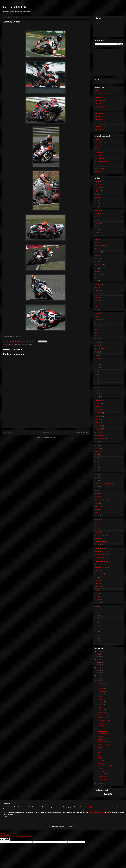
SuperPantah (99, 171)
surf (96, 513)
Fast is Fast (98, 146)
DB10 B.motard (99, 245)
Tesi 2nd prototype (100, 542)
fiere (96, 307)
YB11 (96, 616)
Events (97, 300)
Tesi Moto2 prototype (101, 567)
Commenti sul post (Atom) (49, 438)
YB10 (96, 612)
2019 (99, 665)
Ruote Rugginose (100, 168)
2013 (99, 681)
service (97, 493)
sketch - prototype (100, 500)
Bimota (97, 91)
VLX (96, 590)
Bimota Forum (99, 116)
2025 (99, 654)
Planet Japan (99, 152)
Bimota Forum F (100, 123)
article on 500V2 (103, 774)
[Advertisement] (46, 414)
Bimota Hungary (100, 107)
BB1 (96, 200)
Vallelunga (98, 580)
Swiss (97, 522)
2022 (99, 662)
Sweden (97, 519)
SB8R (97, 487)
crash (96, 239)
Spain (96, 503)
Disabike (101, 769)
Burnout (97, 223)
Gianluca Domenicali (101, 323)
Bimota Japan (99, 110)
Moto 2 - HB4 (99, 413)
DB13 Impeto (99, 258)
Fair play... (101, 736)
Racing (97, 445)
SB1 (96, 458)
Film (96, 310)
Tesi (96, 529)
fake (96, 304)
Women (97, 603)
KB (96, 371)
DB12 (96, 255)
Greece (97, 326)
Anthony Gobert (103, 718)
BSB (96, 220)
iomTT (97, 361)
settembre (102, 691)
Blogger (74, 826)
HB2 (96, 332)
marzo (101, 707)
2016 (99, 673)
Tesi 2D (97, 538)
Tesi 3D (97, 545)
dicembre (101, 683)
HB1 (96, 329)
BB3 (96, 204)
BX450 (97, 226)
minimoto (98, 403)
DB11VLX (98, 252)
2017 (99, 670)
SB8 (96, 481)
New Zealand (99, 432)
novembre (102, 686)
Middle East (98, 400)
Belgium (97, 210)
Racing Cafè (98, 155)
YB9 (96, 641)
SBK (96, 490)
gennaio (101, 713)
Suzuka (97, 516)
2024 (99, 657)
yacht (96, 606)
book (96, 217)
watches (97, 596)
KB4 (96, 387)
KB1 (96, 378)
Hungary (97, 352)
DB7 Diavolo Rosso (104, 720)
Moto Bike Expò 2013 (105, 744)
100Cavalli (98, 139)
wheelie (97, 600)
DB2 (96, 262)
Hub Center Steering (101, 349)
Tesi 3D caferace (100, 548)
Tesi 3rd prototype (100, 551)
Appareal (97, 191)
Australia (97, 197)
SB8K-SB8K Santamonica (25, 344)
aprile (100, 705)
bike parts (98, 213)
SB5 (96, 471)
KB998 (97, 390)
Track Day (98, 571)
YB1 (96, 609)
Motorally (98, 419)
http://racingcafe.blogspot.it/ (13, 337)
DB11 (96, 249)
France (97, 313)
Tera (96, 526)
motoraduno (98, 416)
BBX (96, 207)
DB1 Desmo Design (104, 734)
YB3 (96, 622)
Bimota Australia (100, 100)
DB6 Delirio (98, 275)
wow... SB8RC (103, 726)
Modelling (98, 410)
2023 (99, 659)
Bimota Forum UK (100, 126)
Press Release (99, 439)
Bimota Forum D (100, 120)
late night (101, 761)
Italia (96, 365)
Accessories (98, 184)
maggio (101, 702)
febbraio (101, 710)
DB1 (96, 242)
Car (96, 233)
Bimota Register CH (101, 129)
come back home (103, 742)
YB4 (96, 625)
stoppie (97, 510)
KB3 (96, 384)
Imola (96, 355)
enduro (97, 297)
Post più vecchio (83, 432)
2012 (99, 783)
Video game (98, 587)
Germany (98, 320)
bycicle (97, 229)
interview (97, 358)
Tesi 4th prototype (100, 555)
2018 (99, 667)
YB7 (96, 635)
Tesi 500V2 (98, 558)
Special (97, 506)
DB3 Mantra (98, 265)
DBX (96, 287)
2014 (99, 678)
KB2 (96, 381)
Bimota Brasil (99, 104)
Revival (97, 448)
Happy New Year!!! (104, 779)
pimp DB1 (101, 758)
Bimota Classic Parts (101, 94)
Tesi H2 (97, 564)
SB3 (96, 464)
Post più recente (9, 432)
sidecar (97, 497)
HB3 (96, 336)
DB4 (96, 268)
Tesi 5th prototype (100, 561)
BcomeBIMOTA (14, 7)
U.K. (96, 577)
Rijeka (97, 452)
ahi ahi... (101, 752)
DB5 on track (102, 739)
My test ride (98, 429)
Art (96, 194)
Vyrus (96, 593)
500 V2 (97, 181)
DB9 (99, 728)
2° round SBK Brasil (104, 715)
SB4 (96, 468)
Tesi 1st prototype (100, 535)
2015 (99, 675)
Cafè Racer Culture (101, 142)
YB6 (96, 632)
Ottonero (97, 149)
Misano (97, 406)
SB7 (96, 477)
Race (16, 344)
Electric (97, 291)
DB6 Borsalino (103, 731)
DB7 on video (102, 777)
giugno (101, 699)
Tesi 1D (97, 532)
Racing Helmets (100, 158)
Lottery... (101, 750)
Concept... (101, 763)
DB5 (96, 271)
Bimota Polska (99, 113)
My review (98, 426)
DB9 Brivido (98, 284)
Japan (97, 368)
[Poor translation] (7, 839)
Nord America (99, 435)
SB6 (96, 474)
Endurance (98, 294)
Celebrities (98, 236)
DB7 (96, 278)
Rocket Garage (99, 165)
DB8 (96, 281)
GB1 (96, 316)
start (99, 755)
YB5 (96, 629)
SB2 (96, 461)
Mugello (97, 423)
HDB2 (97, 339)
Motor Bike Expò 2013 (105, 766)
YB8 (96, 638)
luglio (100, 697)
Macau (97, 397)
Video (96, 584)
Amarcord (11, 344)
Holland (97, 345)
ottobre (101, 688)
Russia (97, 455)
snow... (100, 747)
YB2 (96, 619)
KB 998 (97, 374)
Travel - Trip (98, 574)
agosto (101, 694)
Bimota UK (98, 97)
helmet (97, 342)
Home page (46, 432)
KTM (96, 394)
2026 (99, 651)
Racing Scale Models (101, 162)
